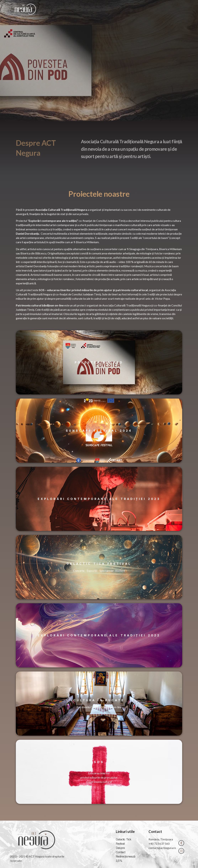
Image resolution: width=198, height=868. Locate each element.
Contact (160, 9)
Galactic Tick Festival (124, 841)
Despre (119, 9)
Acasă (102, 9)
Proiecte (139, 9)
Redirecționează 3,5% (126, 859)
